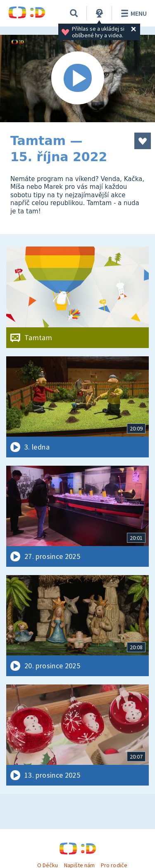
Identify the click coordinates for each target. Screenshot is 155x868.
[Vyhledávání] (74, 13)
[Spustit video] (77, 79)
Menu (132, 13)
